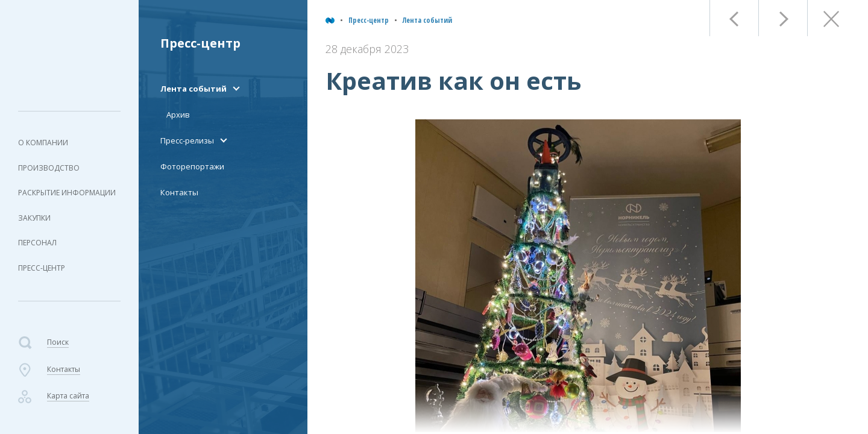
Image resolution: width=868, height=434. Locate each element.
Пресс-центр (42, 268)
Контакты (179, 192)
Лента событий (427, 20)
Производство (49, 168)
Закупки (34, 218)
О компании (43, 143)
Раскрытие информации (67, 193)
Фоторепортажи (192, 166)
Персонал (37, 243)
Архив (178, 115)
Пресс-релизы (187, 140)
